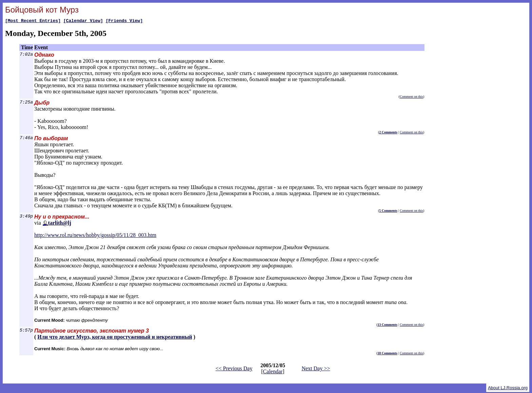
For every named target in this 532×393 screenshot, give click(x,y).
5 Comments (388, 212)
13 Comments (388, 326)
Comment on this (411, 98)
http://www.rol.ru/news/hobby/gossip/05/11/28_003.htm (95, 236)
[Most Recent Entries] (33, 21)
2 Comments (388, 133)
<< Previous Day (234, 369)
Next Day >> (316, 369)
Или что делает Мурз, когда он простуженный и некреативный (115, 338)
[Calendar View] (83, 21)
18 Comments (388, 354)
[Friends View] (124, 21)
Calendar (273, 372)
